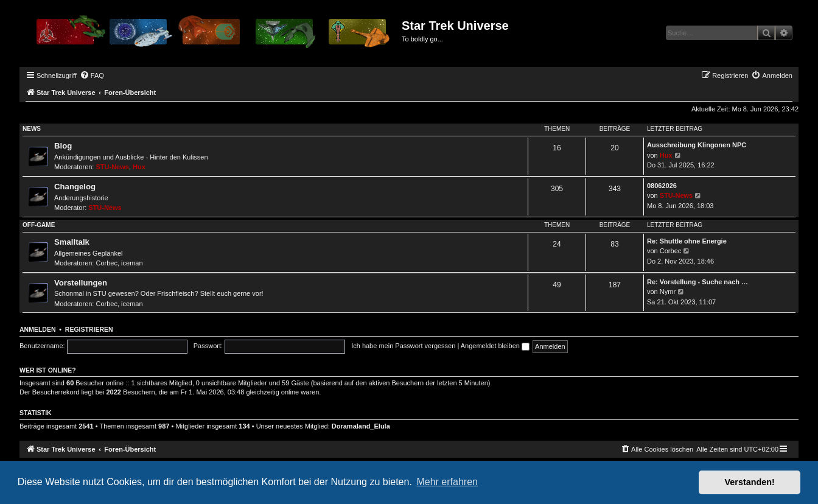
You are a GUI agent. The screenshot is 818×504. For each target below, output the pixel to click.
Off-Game (39, 225)
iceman (132, 263)
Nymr (668, 292)
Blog (63, 146)
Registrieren (89, 329)
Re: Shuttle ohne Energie (687, 241)
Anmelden (38, 329)
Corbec (107, 263)
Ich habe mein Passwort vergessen (403, 346)
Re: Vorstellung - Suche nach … (697, 282)
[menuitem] (92, 75)
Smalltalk (72, 242)
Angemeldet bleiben (495, 346)
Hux (139, 167)
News (32, 129)
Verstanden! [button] (750, 482)
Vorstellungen (81, 283)
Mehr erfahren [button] (447, 482)
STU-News (113, 167)
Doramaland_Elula (361, 426)
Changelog (75, 187)
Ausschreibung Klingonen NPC (697, 145)
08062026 (662, 186)
